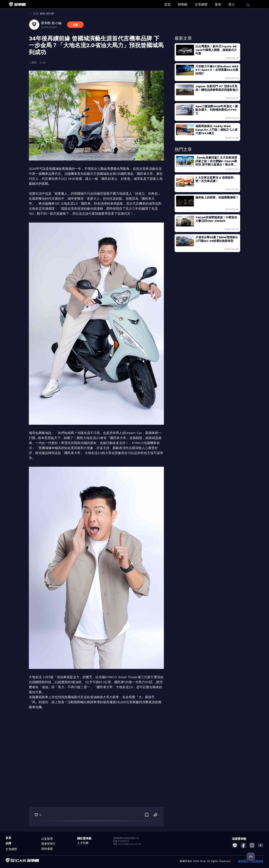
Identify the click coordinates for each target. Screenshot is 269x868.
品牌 (8, 843)
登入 (232, 4)
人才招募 (83, 843)
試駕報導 (47, 839)
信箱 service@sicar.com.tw (127, 844)
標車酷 (183, 4)
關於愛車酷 (84, 838)
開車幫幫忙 (49, 844)
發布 (218, 4)
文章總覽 (201, 4)
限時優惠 (47, 849)
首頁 (167, 4)
